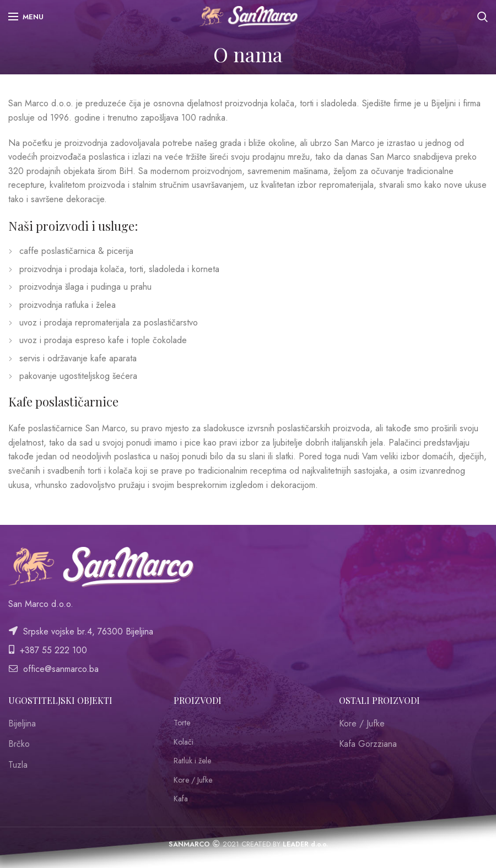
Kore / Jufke (193, 780)
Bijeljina (22, 723)
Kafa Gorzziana (368, 744)
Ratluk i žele (192, 761)
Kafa (181, 799)
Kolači (184, 742)
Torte (182, 723)
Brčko (19, 744)
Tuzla (18, 765)
